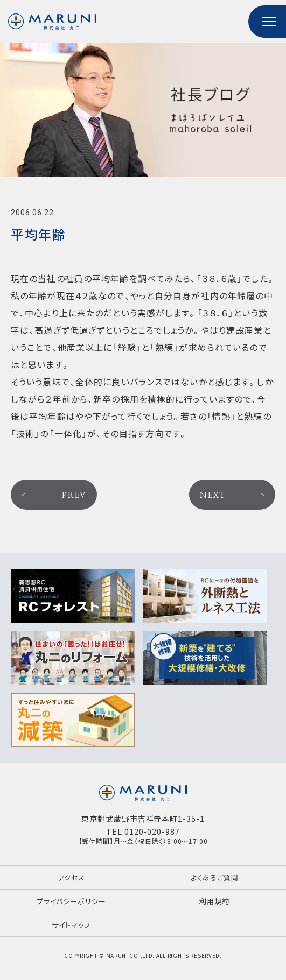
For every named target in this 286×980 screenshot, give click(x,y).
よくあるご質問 (214, 877)
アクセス (71, 877)
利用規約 (214, 901)
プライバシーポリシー (71, 901)
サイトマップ (71, 925)
